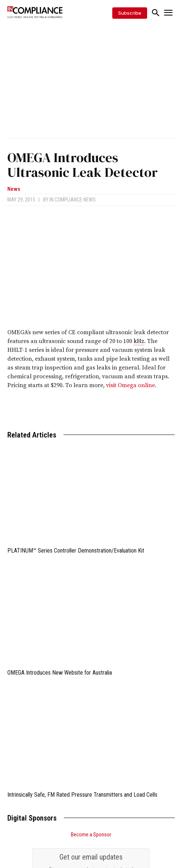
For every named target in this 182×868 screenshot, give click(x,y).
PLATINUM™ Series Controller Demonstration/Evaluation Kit (76, 551)
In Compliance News (73, 200)
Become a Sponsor (91, 835)
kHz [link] (139, 341)
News (14, 189)
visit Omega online (130, 385)
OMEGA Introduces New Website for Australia (60, 673)
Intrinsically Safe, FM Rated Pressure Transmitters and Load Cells (82, 795)
